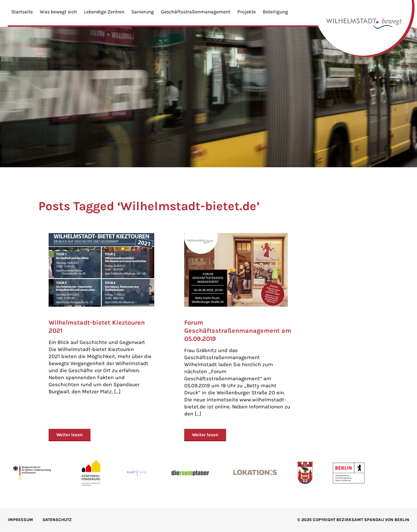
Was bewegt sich (58, 12)
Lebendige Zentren (104, 12)
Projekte (247, 12)
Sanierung (143, 12)
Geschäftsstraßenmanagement (196, 12)
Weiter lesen (70, 435)
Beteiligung (275, 12)
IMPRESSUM (20, 520)
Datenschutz (57, 520)
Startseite (22, 12)
